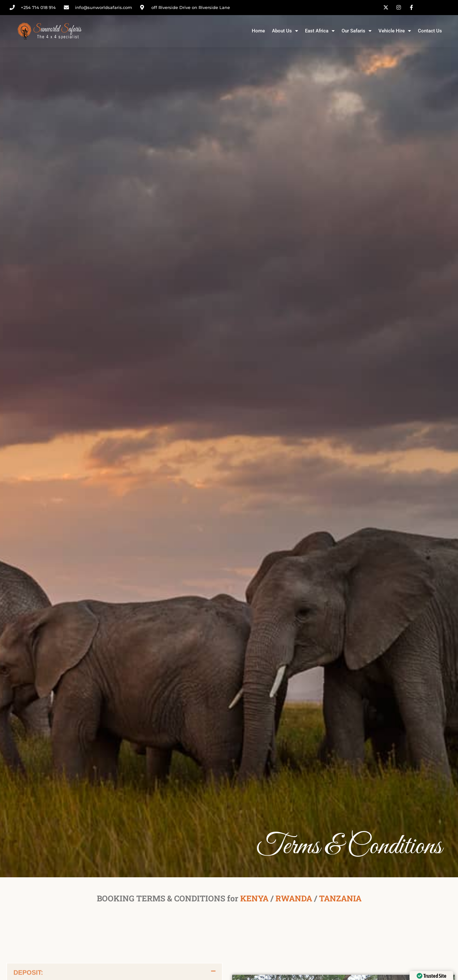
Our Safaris (356, 31)
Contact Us (430, 31)
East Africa (320, 31)
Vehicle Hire (395, 31)
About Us (285, 31)
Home (258, 31)
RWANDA (294, 898)
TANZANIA (340, 898)
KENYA (254, 898)
